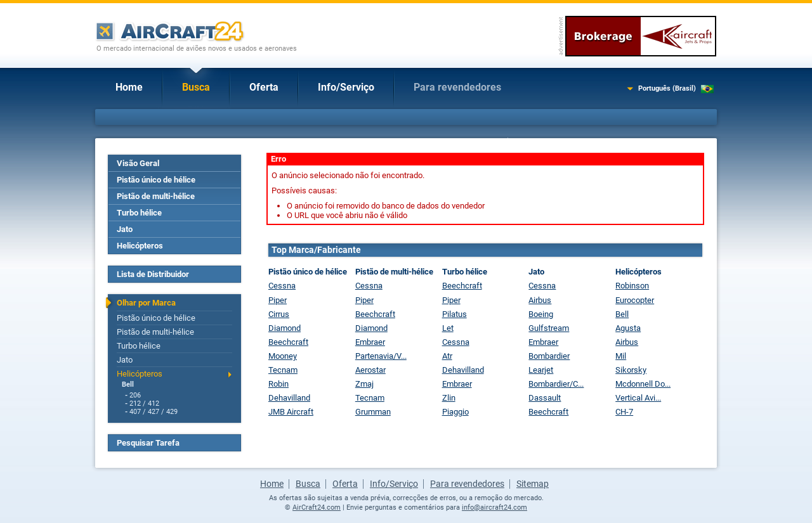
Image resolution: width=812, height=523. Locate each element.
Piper (278, 300)
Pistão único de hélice (156, 180)
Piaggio (455, 412)
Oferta (264, 87)
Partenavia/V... (381, 356)
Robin (278, 384)
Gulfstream (549, 328)
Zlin (449, 398)
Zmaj (364, 384)
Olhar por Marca (146, 303)
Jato (125, 229)
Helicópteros (140, 246)
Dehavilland (289, 398)
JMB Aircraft (291, 412)
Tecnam (283, 370)
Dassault (545, 398)
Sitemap (533, 484)
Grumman (373, 412)
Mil (621, 356)
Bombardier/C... (556, 384)
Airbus (540, 300)
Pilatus (455, 314)
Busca (196, 87)
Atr (447, 356)
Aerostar (370, 370)
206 (135, 395)
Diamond (285, 328)
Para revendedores (457, 87)
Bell (128, 384)
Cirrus (279, 314)
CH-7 (624, 412)
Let (448, 328)
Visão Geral (138, 163)
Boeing (541, 314)
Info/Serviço (346, 87)
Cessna (282, 286)
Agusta (628, 328)
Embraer (370, 342)
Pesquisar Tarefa (148, 443)
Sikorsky (631, 370)
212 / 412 (144, 404)
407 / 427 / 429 (154, 412)
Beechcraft (288, 342)
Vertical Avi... (638, 398)
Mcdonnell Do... (643, 384)
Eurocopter (635, 300)
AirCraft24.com (317, 507)
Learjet (541, 370)
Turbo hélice (139, 213)
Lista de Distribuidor (153, 274)
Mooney (283, 356)
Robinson (632, 286)
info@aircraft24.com (494, 507)
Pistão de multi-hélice (156, 196)
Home (129, 87)
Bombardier (549, 356)
